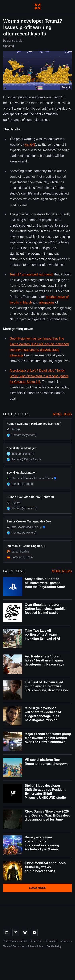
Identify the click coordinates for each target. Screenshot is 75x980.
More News (62, 571)
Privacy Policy (35, 946)
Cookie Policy (54, 946)
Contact (65, 942)
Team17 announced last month (31, 274)
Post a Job (52, 942)
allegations (47, 302)
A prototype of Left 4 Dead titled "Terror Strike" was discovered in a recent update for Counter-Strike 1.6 (39, 376)
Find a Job (37, 942)
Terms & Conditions (14, 946)
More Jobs (62, 414)
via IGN (30, 145)
